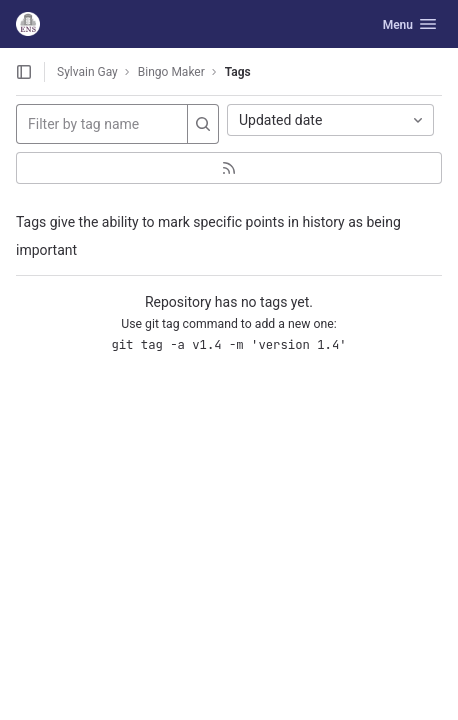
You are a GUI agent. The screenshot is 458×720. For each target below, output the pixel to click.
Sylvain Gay (87, 72)
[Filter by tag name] (102, 124)
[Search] (203, 124)
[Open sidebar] (24, 72)
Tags (238, 72)
